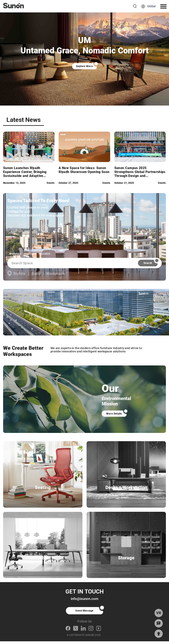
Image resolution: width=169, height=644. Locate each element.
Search (148, 263)
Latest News (24, 120)
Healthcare (30, 254)
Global (151, 6)
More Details (114, 414)
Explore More (85, 66)
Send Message (84, 613)
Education (44, 254)
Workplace (15, 254)
